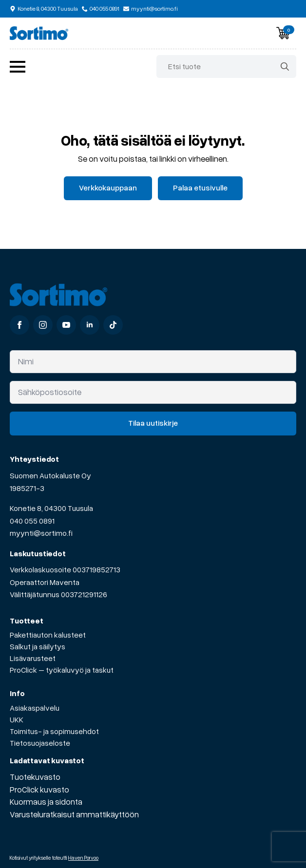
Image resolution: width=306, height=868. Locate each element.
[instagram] (43, 325)
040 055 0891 (32, 521)
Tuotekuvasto (35, 777)
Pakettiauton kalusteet (48, 635)
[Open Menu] (18, 67)
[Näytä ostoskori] (283, 33)
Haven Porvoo (83, 858)
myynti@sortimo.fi (41, 533)
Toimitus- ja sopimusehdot (54, 731)
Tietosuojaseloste (40, 743)
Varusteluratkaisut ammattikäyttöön (74, 814)
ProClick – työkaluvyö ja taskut (62, 670)
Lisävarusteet (33, 658)
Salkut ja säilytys (38, 646)
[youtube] (66, 325)
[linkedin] (90, 325)
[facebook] (19, 325)
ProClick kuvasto (39, 789)
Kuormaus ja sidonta (46, 802)
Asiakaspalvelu (35, 708)
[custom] (113, 325)
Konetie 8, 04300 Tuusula (51, 508)
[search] (285, 66)
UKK (17, 719)
